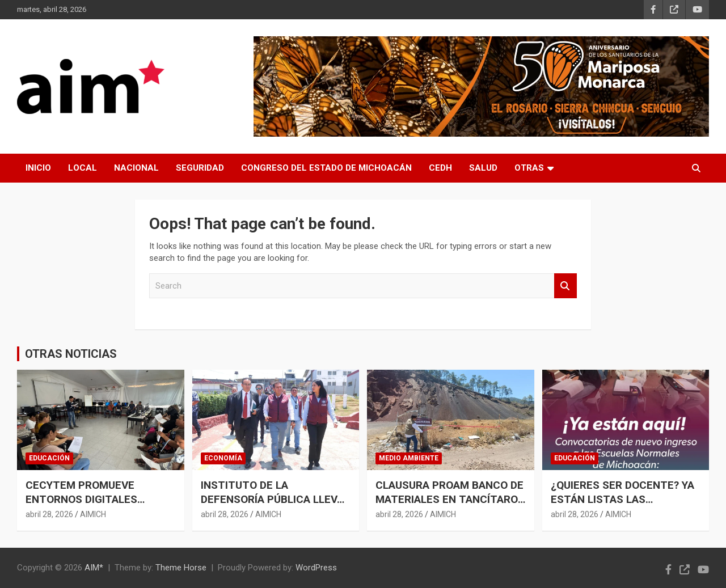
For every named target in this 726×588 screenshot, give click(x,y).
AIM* (94, 568)
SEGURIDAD (200, 168)
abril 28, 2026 (49, 514)
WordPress (316, 568)
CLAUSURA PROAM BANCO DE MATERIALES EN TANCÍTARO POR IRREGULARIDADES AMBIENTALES (449, 506)
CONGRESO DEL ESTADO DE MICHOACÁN (326, 168)
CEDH (440, 168)
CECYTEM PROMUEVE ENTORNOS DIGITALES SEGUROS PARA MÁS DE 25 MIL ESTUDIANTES (92, 506)
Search (565, 286)
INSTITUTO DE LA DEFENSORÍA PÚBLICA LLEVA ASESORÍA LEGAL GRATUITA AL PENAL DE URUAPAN (272, 506)
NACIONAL (136, 168)
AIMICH (93, 514)
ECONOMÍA (223, 458)
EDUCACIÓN (49, 458)
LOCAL (83, 168)
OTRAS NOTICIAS (71, 354)
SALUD (483, 168)
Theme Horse (181, 568)
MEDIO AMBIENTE (409, 458)
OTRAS (529, 168)
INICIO (38, 168)
